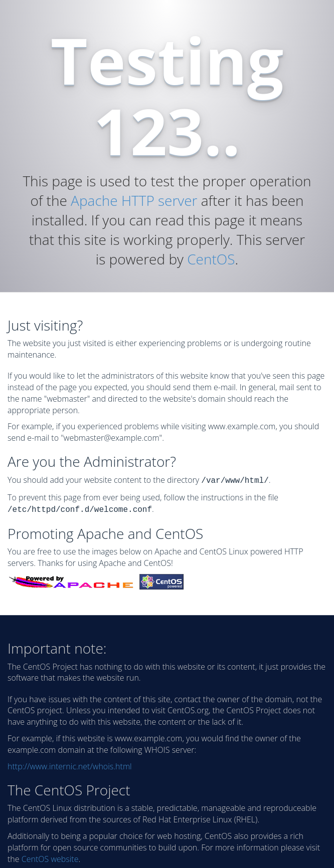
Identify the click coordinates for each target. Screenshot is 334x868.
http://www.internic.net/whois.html (70, 764)
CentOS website (50, 857)
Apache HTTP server (134, 200)
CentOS (211, 259)
